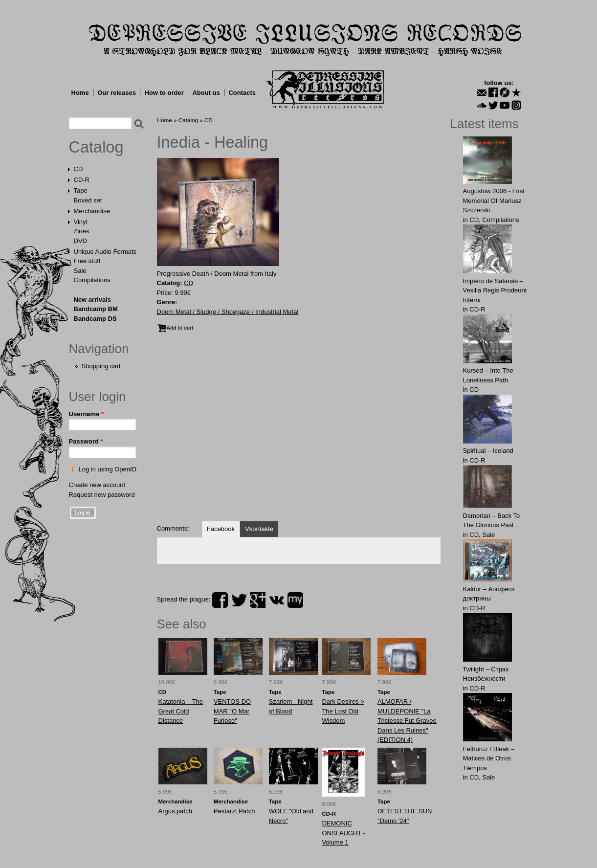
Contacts (242, 93)
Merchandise (92, 211)
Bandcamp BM (96, 309)
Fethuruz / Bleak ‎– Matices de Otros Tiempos (489, 758)
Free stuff (87, 261)
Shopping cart (101, 366)
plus (258, 600)
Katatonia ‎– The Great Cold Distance (181, 711)
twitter (239, 600)
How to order (164, 93)
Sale (80, 271)
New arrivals (93, 300)
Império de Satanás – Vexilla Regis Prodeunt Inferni (495, 290)
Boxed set (88, 200)
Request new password (102, 495)
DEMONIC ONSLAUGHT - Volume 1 (343, 833)
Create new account (97, 485)
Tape (81, 190)
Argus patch (175, 811)
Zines (82, 231)
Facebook (221, 529)
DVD (80, 241)
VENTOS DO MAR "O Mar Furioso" (232, 711)
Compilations (92, 280)
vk (277, 600)
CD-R (82, 180)
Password (86, 441)
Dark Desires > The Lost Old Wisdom (343, 711)
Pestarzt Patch (234, 811)
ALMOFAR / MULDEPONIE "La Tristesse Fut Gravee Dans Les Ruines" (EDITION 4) (407, 721)
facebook (220, 600)
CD (78, 169)
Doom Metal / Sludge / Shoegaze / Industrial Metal (228, 312)
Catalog (96, 147)
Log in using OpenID (108, 469)
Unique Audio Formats (105, 252)
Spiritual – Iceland (488, 451)
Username (87, 414)
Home (80, 93)
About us (206, 93)
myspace (295, 600)
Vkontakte (259, 529)
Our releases (117, 93)
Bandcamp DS (95, 319)
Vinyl (81, 222)
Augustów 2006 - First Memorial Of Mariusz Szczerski (494, 200)
